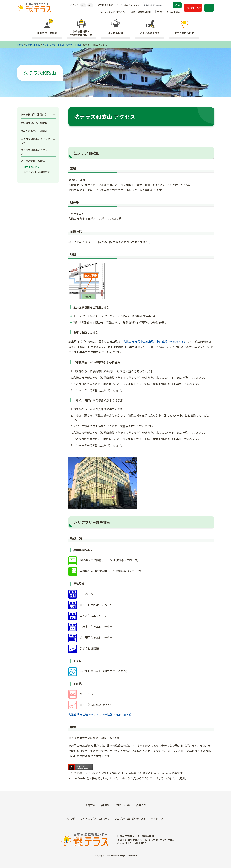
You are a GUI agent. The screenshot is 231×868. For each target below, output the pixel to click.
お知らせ (179, 755)
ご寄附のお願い (106, 5)
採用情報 (179, 769)
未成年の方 (115, 791)
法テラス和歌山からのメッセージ (38, 152)
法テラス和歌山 (33, 45)
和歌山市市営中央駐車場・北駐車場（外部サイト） (155, 342)
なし (90, 5)
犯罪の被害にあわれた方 (115, 769)
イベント (179, 762)
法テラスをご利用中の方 (112, 12)
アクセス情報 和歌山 (53, 45)
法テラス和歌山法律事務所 (37, 172)
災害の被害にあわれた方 (115, 784)
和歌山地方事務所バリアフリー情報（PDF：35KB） (101, 714)
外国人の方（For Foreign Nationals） (115, 799)
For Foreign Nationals (128, 5)
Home (20, 45)
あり (83, 5)
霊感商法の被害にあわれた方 (115, 777)
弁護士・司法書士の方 (169, 12)
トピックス (179, 747)
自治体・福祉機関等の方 (141, 12)
